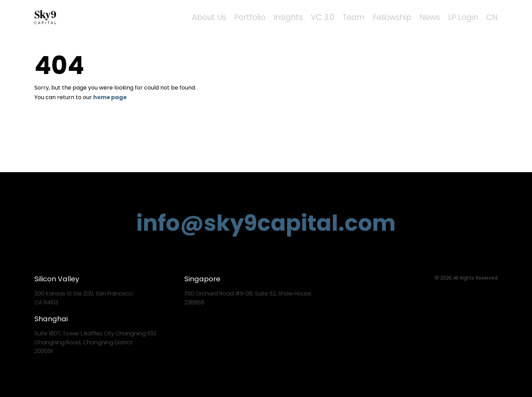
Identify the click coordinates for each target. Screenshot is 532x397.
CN (493, 17)
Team (375, 17)
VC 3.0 (348, 17)
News (441, 17)
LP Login (469, 17)
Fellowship (408, 17)
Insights (319, 17)
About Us (251, 17)
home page (110, 97)
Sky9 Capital (46, 17)
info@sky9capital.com (266, 223)
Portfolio (286, 17)
